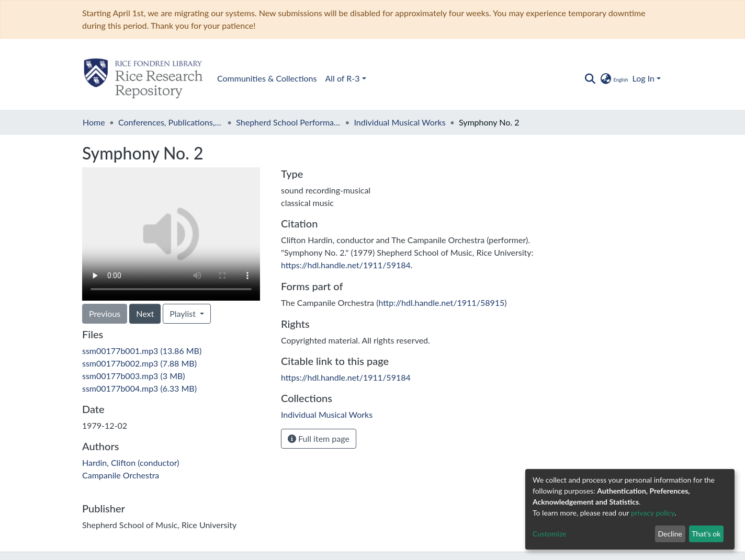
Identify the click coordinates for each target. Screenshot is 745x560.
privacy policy (653, 513)
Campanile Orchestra (121, 475)
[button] (613, 78)
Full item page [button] (319, 438)
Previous (105, 313)
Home (94, 122)
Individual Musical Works (400, 122)
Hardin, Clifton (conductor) (131, 462)
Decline (670, 534)
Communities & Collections (267, 78)
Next (145, 313)
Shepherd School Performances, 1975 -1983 (288, 122)
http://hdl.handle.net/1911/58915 (441, 302)
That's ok (706, 534)
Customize (550, 534)
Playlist (184, 313)
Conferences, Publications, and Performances (171, 122)
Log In (644, 78)
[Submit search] (590, 78)
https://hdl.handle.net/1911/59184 (346, 265)
